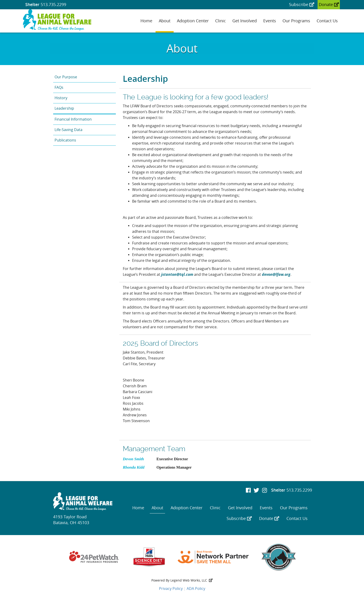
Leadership (64, 108)
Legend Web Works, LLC (192, 580)
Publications (65, 140)
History (61, 98)
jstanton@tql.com (177, 274)
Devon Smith (133, 459)
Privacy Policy (171, 589)
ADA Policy (196, 589)
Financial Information (73, 119)
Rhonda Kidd (134, 467)
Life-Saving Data (68, 130)
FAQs (59, 87)
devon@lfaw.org (276, 274)
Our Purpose (66, 77)
